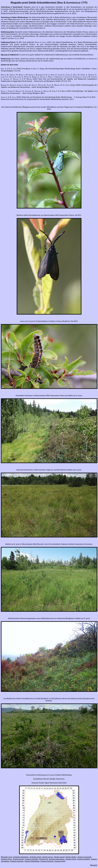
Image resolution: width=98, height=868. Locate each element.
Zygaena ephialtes (83, 859)
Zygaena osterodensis (57, 859)
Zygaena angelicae (17, 861)
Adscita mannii (59, 857)
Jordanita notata (35, 857)
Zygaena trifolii (60, 861)
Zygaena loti (43, 859)
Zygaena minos (6, 859)
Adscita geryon (48, 857)
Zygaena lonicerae (47, 861)
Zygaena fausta (18, 859)
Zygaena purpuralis (84, 857)
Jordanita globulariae (21, 857)
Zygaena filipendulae (32, 861)
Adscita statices (71, 857)
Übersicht (94, 865)
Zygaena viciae (71, 859)
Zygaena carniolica (31, 859)
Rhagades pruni (7, 857)
